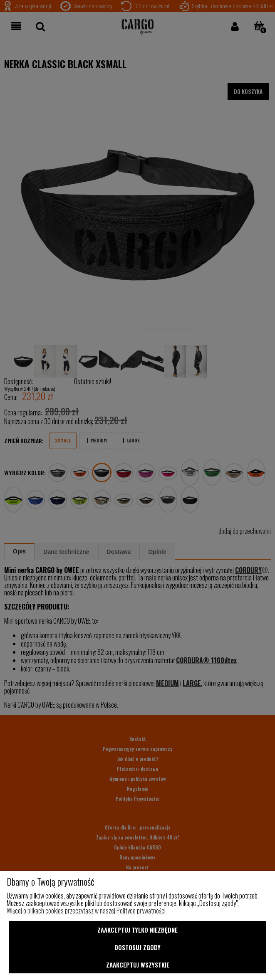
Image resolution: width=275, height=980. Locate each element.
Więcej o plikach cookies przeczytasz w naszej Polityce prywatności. (87, 911)
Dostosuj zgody (137, 947)
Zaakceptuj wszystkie (138, 965)
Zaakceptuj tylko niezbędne (137, 930)
